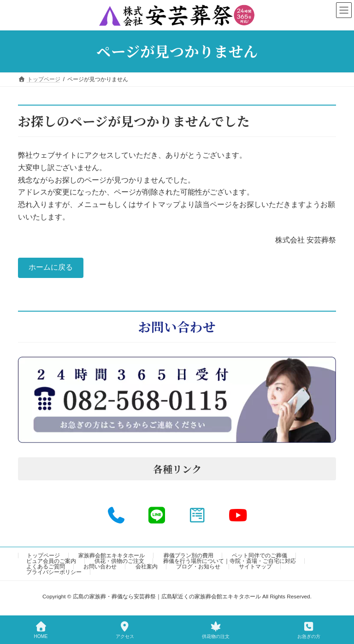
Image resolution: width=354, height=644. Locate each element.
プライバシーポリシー (54, 572)
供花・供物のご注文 (119, 561)
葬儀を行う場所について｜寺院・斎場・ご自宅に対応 (230, 561)
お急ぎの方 (309, 630)
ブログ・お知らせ (198, 567)
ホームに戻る (51, 267)
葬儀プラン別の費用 (189, 555)
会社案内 (147, 567)
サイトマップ (255, 567)
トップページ (43, 555)
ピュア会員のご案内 (51, 561)
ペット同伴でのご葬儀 (260, 555)
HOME (41, 630)
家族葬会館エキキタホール (112, 555)
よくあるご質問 (46, 567)
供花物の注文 (216, 630)
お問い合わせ (100, 567)
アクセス (125, 630)
